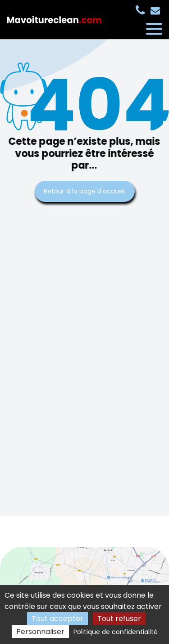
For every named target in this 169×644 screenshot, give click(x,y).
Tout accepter (57, 619)
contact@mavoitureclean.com (155, 11)
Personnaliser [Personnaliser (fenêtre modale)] (40, 632)
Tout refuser (119, 619)
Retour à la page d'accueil (85, 191)
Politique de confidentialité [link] (116, 632)
